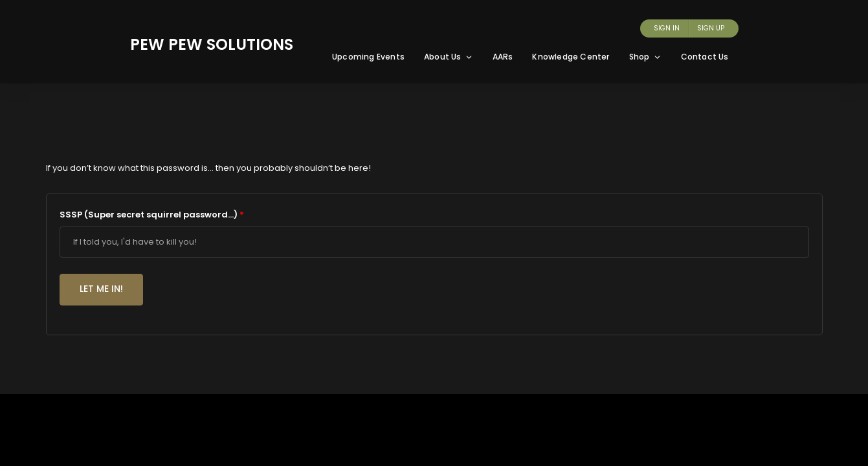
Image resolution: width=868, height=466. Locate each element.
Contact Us (705, 57)
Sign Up (711, 28)
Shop (645, 57)
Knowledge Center (571, 57)
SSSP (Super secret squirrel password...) (152, 215)
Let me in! (101, 289)
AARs (503, 57)
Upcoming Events (368, 57)
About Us (449, 57)
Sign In (667, 28)
